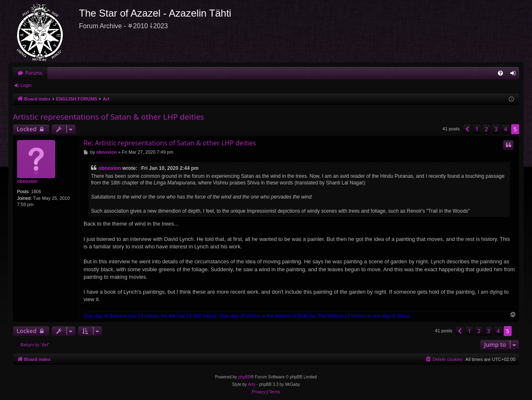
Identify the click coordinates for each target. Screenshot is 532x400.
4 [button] (505, 129)
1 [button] (477, 129)
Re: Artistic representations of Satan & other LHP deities (170, 143)
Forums (34, 73)
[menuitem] (500, 73)
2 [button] (486, 129)
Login (26, 85)
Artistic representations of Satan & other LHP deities (108, 117)
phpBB (244, 377)
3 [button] (496, 129)
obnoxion (27, 181)
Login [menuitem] (515, 75)
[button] (467, 129)
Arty (252, 384)
